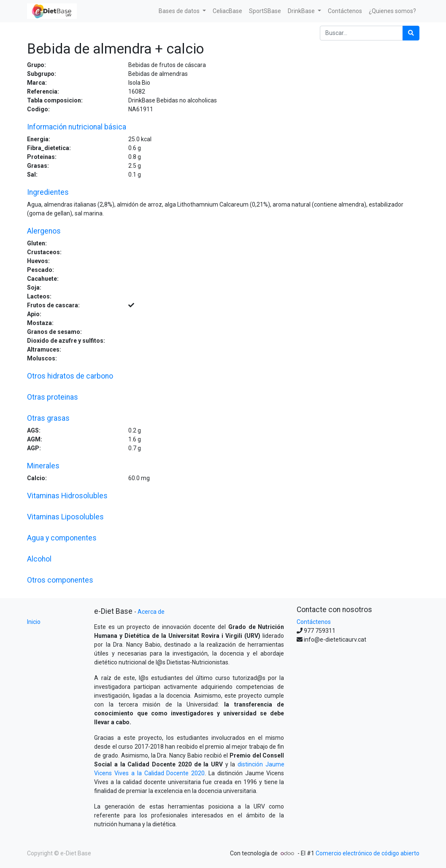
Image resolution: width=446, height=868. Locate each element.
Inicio (34, 622)
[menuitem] (227, 11)
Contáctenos (314, 622)
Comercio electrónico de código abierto (368, 853)
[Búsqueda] (411, 33)
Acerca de (151, 612)
